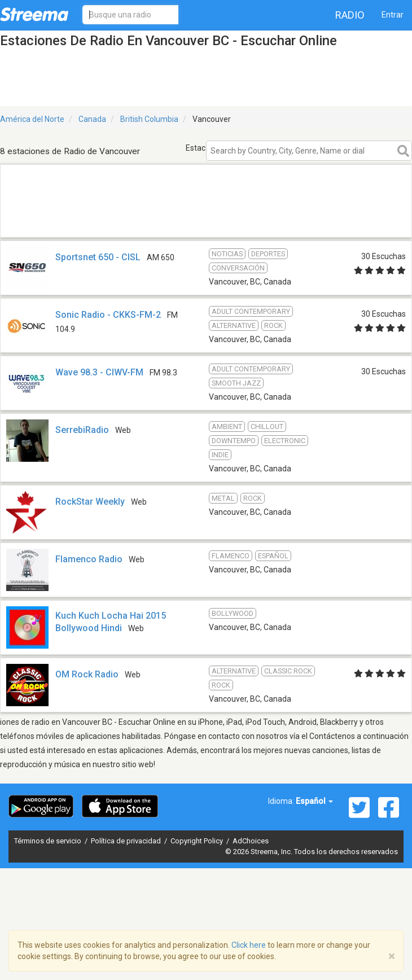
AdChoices (251, 841)
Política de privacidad (127, 841)
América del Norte (32, 119)
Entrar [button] (393, 15)
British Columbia (149, 119)
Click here (249, 945)
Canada (92, 119)
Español (314, 801)
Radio (350, 15)
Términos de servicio (49, 841)
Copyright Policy (198, 841)
